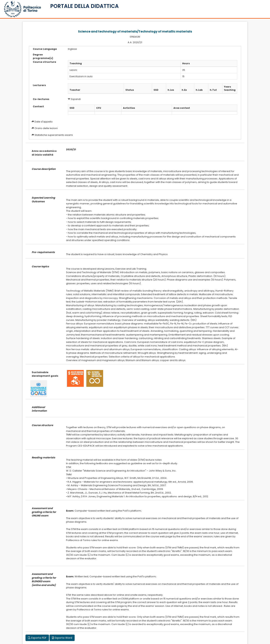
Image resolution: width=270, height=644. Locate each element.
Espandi (74, 99)
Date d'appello (44, 122)
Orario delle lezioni (46, 128)
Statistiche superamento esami (54, 135)
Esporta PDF (37, 638)
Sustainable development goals (45, 374)
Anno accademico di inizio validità (44, 153)
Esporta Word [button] (62, 638)
